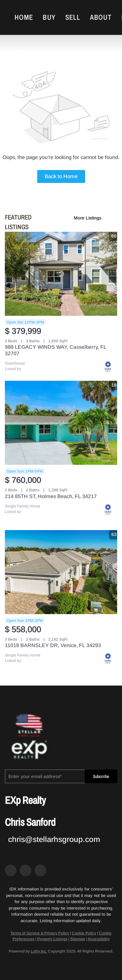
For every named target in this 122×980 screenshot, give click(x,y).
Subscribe (101, 777)
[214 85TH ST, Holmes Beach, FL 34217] (61, 423)
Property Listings (52, 939)
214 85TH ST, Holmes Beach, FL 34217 (51, 496)
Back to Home (61, 176)
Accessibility (99, 939)
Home (24, 17)
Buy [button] (49, 17)
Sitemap (78, 939)
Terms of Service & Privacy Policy (40, 933)
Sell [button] (73, 17)
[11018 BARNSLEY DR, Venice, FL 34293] (61, 572)
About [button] (101, 17)
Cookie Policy (84, 933)
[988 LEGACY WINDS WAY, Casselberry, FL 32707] (61, 274)
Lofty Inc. (39, 951)
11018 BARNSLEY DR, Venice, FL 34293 (53, 645)
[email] (45, 776)
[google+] (40, 870)
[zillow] (26, 870)
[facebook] (11, 870)
